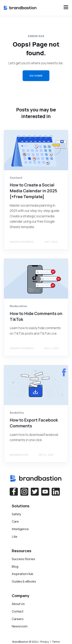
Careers (18, 619)
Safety (17, 514)
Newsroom (20, 626)
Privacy (45, 642)
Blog (15, 566)
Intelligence (20, 529)
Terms (55, 642)
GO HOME (36, 76)
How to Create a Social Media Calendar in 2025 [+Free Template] (33, 191)
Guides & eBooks (24, 581)
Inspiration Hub (23, 574)
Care (15, 521)
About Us (18, 604)
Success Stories (23, 559)
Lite (15, 536)
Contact (18, 611)
